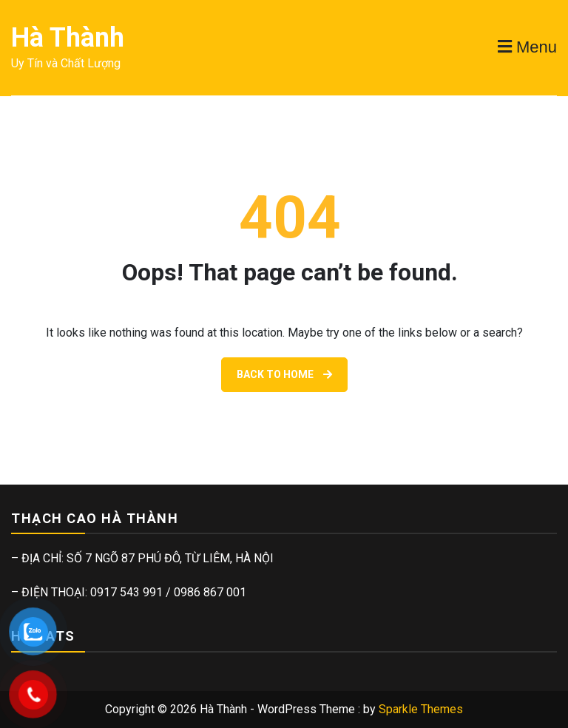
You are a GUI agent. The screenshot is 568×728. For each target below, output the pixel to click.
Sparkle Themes (421, 709)
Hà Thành (68, 38)
